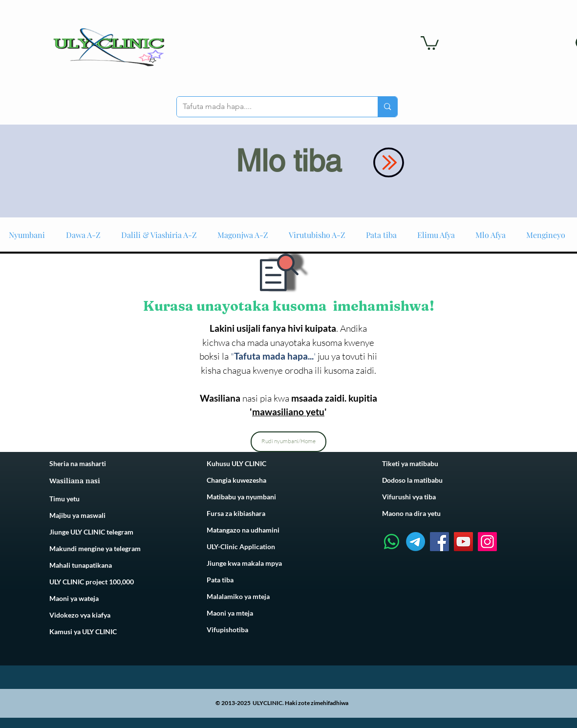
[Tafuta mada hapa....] (270, 107)
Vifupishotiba (227, 630)
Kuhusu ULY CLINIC (236, 463)
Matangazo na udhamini (243, 530)
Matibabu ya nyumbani (241, 497)
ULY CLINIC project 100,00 (90, 582)
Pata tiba (220, 580)
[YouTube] (463, 542)
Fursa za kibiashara (236, 513)
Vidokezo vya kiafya (80, 615)
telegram (127, 548)
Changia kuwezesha (236, 480)
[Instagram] (487, 542)
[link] (430, 42)
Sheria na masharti (78, 463)
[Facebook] (439, 542)
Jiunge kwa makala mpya (244, 563)
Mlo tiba (289, 161)
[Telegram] (416, 542)
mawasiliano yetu (288, 412)
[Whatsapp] (392, 542)
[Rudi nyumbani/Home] (288, 442)
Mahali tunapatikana (81, 565)
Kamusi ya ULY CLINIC (83, 632)
